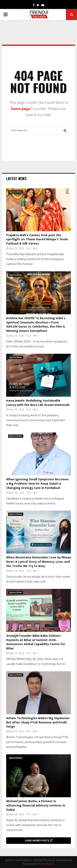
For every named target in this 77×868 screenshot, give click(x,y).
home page (21, 109)
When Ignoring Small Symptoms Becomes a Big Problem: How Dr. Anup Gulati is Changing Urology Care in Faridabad (37, 484)
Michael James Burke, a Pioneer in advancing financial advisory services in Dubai (36, 806)
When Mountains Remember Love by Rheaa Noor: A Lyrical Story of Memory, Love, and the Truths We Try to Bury (38, 562)
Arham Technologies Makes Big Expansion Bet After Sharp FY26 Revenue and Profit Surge (38, 723)
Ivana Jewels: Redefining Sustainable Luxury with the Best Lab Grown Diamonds (38, 403)
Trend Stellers (46, 864)
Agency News (16, 192)
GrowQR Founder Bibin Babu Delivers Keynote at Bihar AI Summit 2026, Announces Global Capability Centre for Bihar (36, 642)
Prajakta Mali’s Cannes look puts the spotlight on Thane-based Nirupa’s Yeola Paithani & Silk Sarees (37, 240)
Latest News (16, 179)
